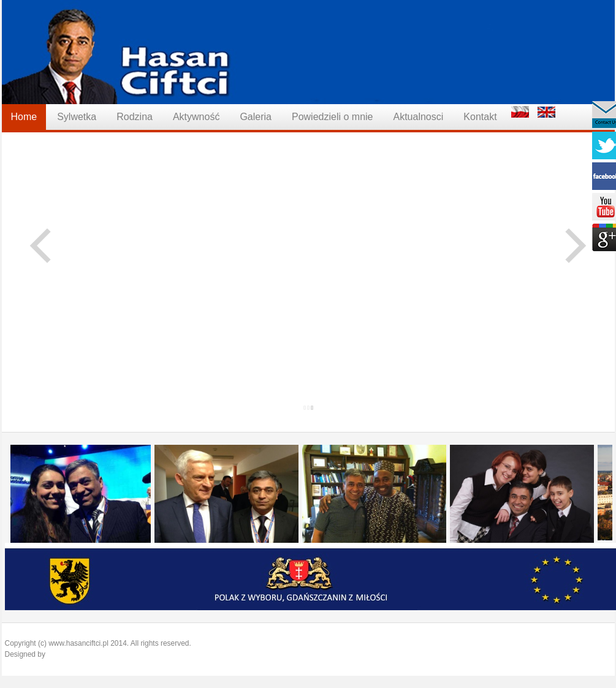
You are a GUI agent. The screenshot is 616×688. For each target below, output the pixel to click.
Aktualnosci (418, 117)
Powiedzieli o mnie (333, 117)
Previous (48, 245)
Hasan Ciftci (308, 52)
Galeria (256, 117)
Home (24, 117)
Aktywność (196, 117)
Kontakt (480, 117)
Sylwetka (77, 117)
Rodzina (135, 117)
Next (569, 245)
